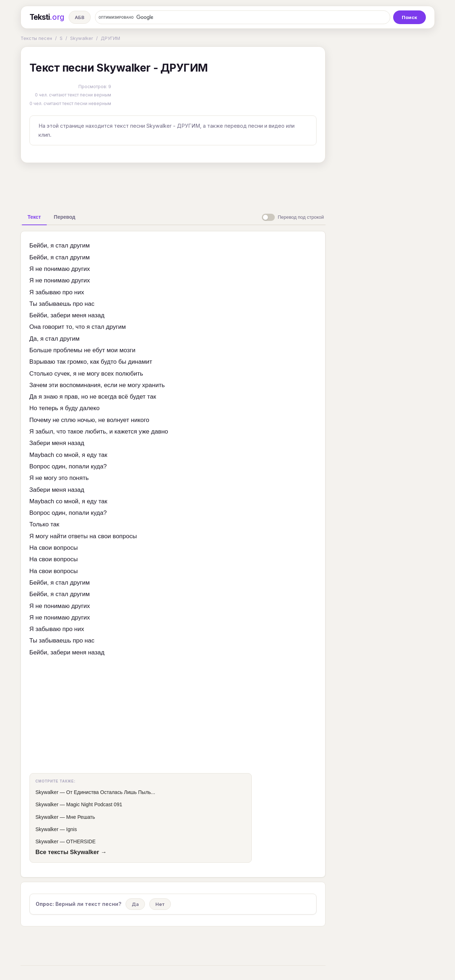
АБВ (80, 17)
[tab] (34, 217)
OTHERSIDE (81, 841)
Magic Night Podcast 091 (94, 804)
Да (135, 904)
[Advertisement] (173, 185)
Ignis (72, 829)
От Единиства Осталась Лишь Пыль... (111, 792)
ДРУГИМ (110, 38)
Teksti (47, 17)
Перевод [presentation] (65, 217)
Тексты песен (36, 38)
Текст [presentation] (34, 217)
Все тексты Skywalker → (71, 852)
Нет (160, 904)
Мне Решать (81, 817)
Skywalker (82, 38)
